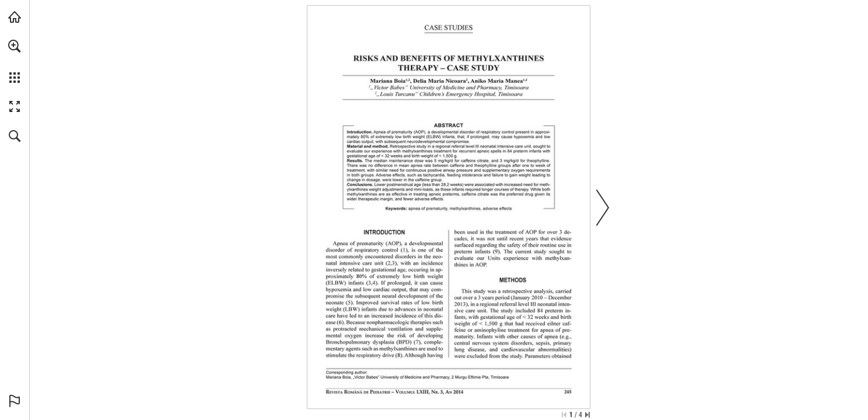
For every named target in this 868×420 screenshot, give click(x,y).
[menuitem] (15, 61)
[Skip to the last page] (587, 415)
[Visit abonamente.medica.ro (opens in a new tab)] (15, 17)
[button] (15, 46)
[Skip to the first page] (564, 415)
